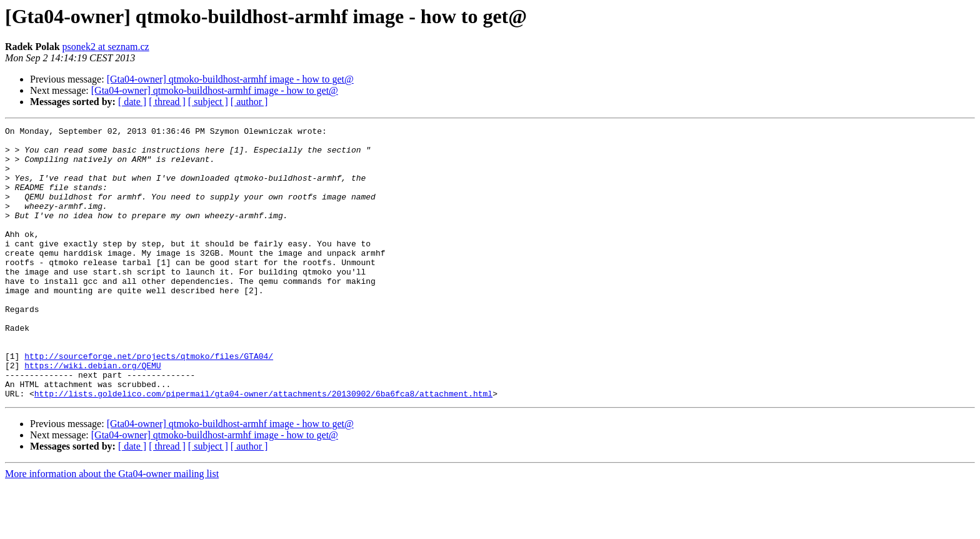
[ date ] (132, 102)
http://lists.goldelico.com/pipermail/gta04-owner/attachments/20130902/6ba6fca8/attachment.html (263, 448)
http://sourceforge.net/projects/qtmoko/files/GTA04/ (149, 403)
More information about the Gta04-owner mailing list (112, 528)
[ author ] (249, 102)
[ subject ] (208, 102)
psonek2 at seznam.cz (106, 47)
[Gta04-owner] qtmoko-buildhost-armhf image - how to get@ (230, 79)
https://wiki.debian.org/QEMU (92, 414)
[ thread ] (167, 102)
